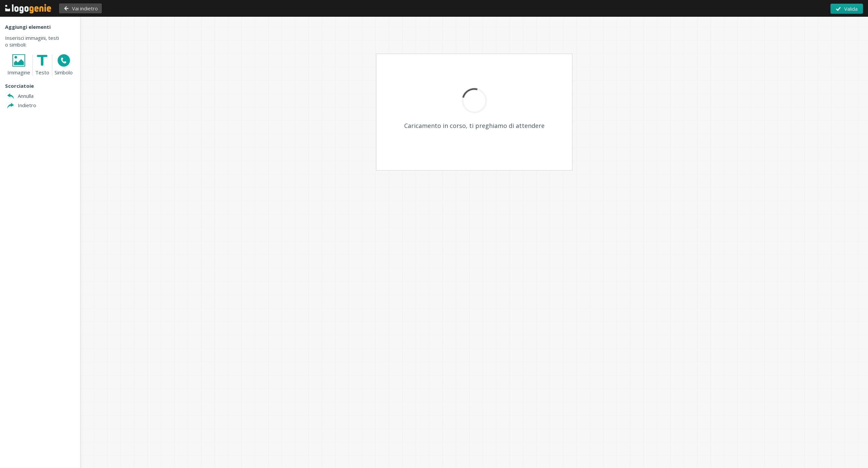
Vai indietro (85, 8)
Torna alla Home (28, 9)
